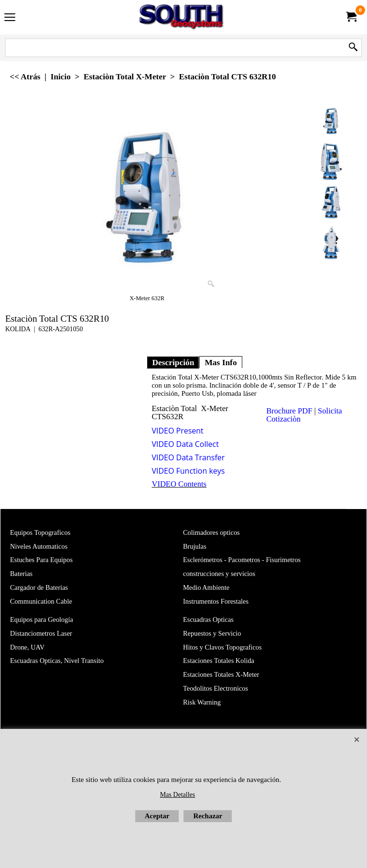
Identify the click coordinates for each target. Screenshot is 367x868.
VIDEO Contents (179, 484)
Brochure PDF (289, 411)
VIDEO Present (177, 431)
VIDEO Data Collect (185, 444)
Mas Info (221, 362)
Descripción (173, 362)
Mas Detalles (178, 795)
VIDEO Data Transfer (188, 457)
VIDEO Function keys (188, 471)
